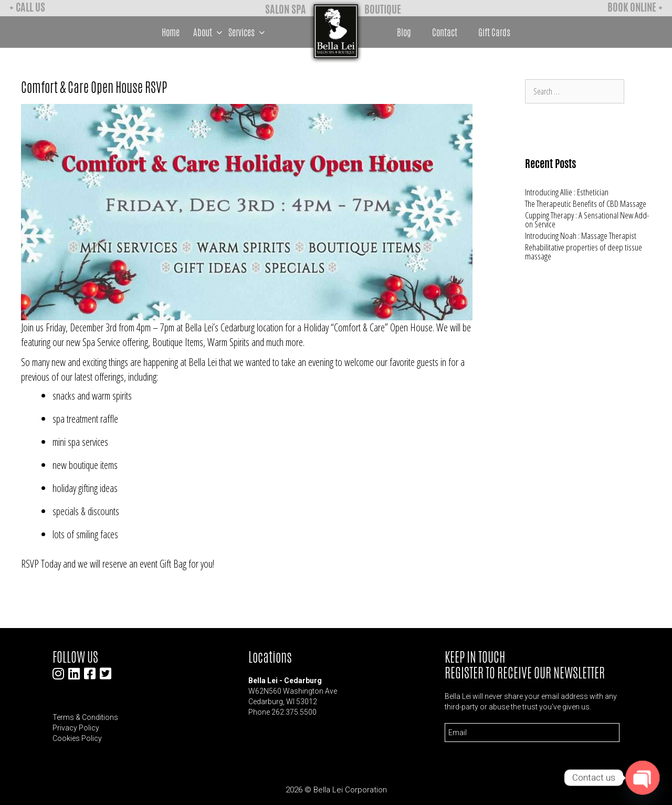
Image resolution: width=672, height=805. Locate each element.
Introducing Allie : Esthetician (567, 192)
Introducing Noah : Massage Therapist (581, 236)
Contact (445, 32)
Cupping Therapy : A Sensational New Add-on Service (587, 219)
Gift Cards (494, 32)
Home (171, 32)
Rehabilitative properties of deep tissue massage (584, 252)
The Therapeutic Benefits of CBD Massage (586, 203)
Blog (404, 32)
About (209, 32)
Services (248, 32)
